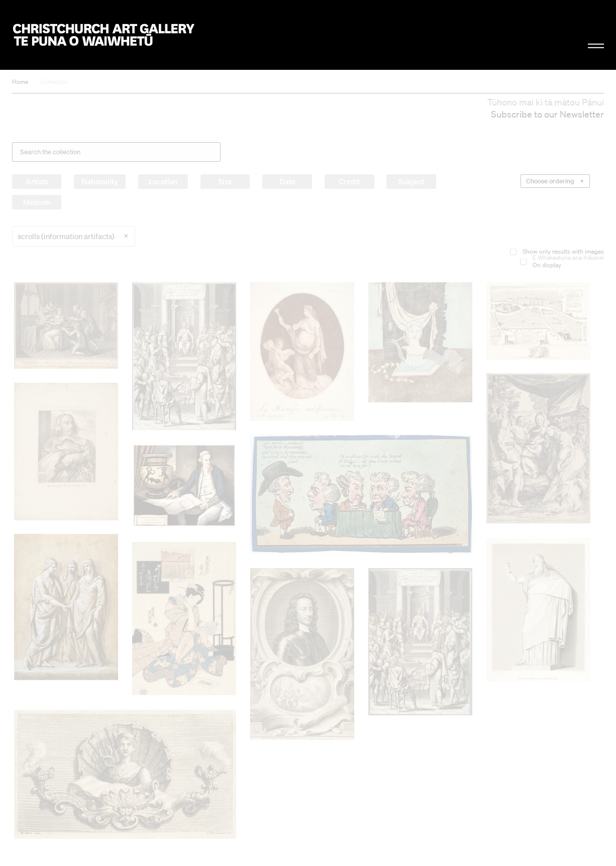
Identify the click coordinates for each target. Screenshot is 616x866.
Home (20, 82)
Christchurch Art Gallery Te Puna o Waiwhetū (104, 35)
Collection (54, 82)
